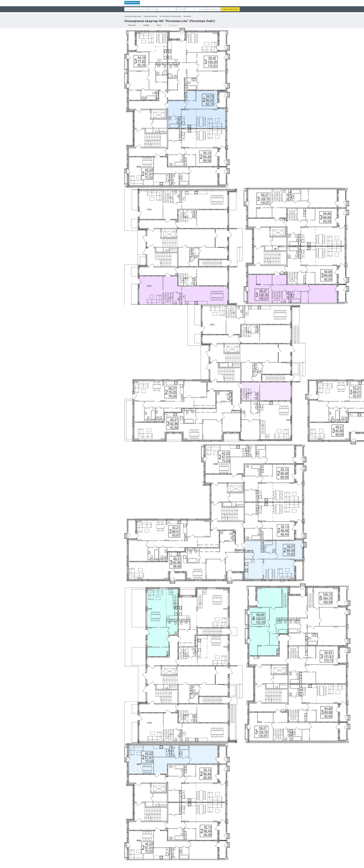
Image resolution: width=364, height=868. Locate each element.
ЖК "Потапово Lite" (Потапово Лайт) (170, 16)
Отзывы (146, 25)
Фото (159, 25)
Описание (132, 25)
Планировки (173, 25)
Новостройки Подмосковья (133, 16)
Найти (230, 9)
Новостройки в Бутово (150, 16)
